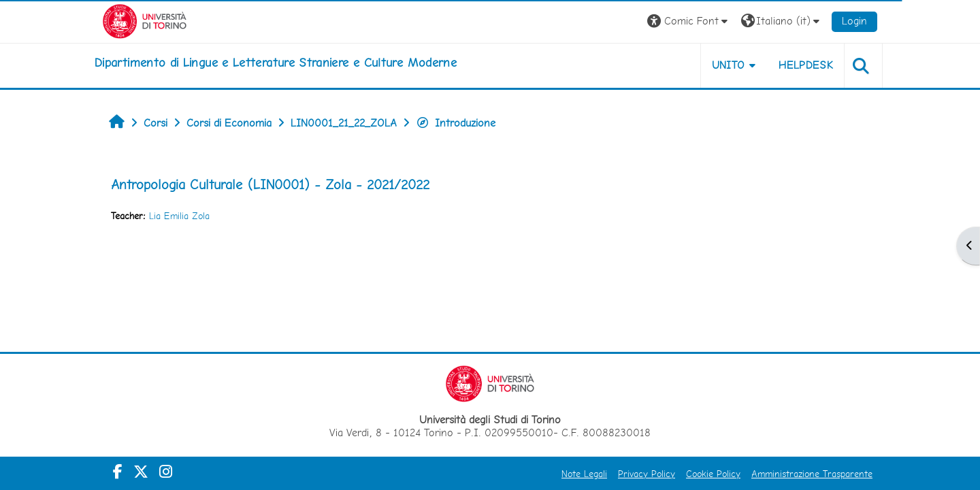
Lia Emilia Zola (179, 216)
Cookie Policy (713, 474)
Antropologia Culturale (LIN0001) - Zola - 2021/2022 (270, 184)
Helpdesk (806, 65)
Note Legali (584, 474)
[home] (276, 63)
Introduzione (456, 123)
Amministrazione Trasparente (812, 474)
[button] (689, 21)
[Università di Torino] (145, 20)
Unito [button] (729, 65)
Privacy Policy (647, 474)
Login (854, 21)
